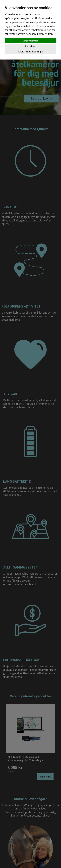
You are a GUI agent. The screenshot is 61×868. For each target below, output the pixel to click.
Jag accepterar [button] (30, 41)
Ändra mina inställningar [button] (30, 52)
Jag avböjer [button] (30, 46)
